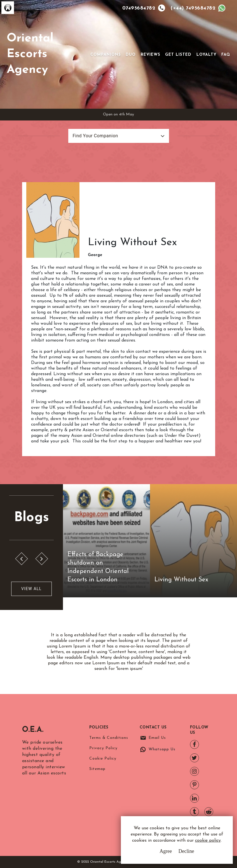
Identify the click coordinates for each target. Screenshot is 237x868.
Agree (166, 851)
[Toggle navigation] (83, 54)
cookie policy (208, 841)
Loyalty (207, 55)
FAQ (226, 55)
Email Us (157, 738)
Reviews (151, 55)
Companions (106, 55)
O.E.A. (33, 730)
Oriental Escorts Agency (30, 54)
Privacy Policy (103, 748)
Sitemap (97, 769)
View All (31, 589)
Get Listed (178, 55)
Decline (186, 851)
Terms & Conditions (109, 738)
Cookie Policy (103, 759)
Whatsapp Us (162, 749)
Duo (131, 55)
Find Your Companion (95, 136)
